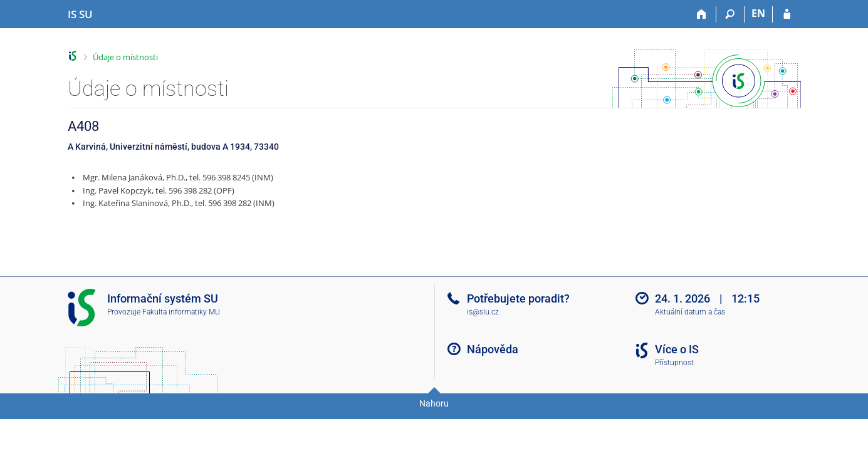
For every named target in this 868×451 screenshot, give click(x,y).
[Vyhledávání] (730, 14)
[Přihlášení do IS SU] (787, 14)
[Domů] (702, 14)
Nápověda (493, 349)
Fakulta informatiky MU (181, 312)
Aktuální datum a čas (690, 312)
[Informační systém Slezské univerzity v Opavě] (80, 14)
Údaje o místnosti (125, 57)
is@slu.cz (483, 312)
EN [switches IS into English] (758, 13)
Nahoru (434, 403)
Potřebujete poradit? (518, 298)
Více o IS (677, 349)
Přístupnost (674, 363)
